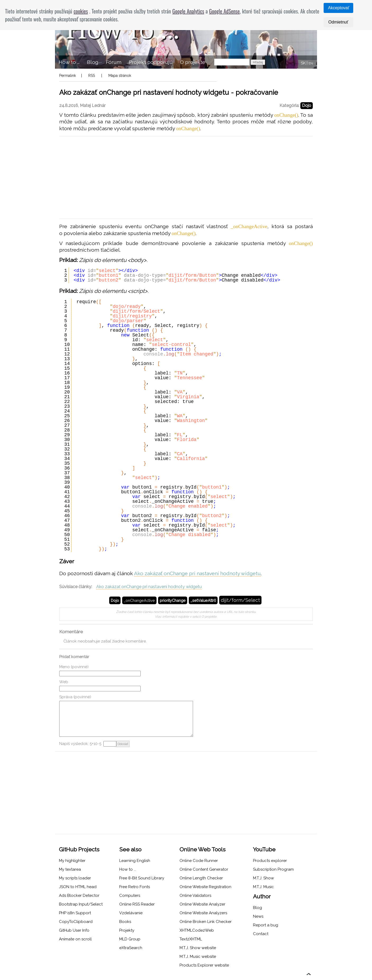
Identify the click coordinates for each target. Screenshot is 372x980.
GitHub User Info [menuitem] (74, 930)
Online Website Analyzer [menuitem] (202, 904)
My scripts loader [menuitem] (75, 878)
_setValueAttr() (203, 600)
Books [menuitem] (125, 922)
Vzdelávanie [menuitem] (131, 913)
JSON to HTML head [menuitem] (78, 887)
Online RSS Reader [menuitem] (137, 904)
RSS (92, 76)
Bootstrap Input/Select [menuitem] (81, 904)
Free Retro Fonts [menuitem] (135, 887)
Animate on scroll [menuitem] (75, 939)
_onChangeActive (139, 600)
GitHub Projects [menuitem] (79, 849)
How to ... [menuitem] (69, 62)
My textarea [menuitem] (70, 869)
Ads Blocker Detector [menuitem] (79, 895)
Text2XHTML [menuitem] (191, 939)
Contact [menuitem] (261, 934)
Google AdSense (224, 11)
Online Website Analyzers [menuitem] (203, 913)
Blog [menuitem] (93, 62)
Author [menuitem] (262, 896)
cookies (81, 11)
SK (303, 63)
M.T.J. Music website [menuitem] (198, 956)
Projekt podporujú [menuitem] (151, 62)
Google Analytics (188, 11)
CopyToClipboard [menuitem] (76, 922)
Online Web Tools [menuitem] (203, 849)
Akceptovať (339, 8)
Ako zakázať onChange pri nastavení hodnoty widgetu (197, 573)
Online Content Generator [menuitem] (204, 869)
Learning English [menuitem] (135, 861)
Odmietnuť (338, 22)
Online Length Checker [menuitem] (201, 878)
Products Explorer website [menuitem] (204, 965)
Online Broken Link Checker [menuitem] (206, 922)
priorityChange (173, 600)
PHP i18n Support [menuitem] (75, 913)
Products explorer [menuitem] (270, 861)
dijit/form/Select (240, 600)
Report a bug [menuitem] (266, 925)
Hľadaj (258, 62)
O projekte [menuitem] (193, 62)
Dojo (307, 105)
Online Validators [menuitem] (195, 895)
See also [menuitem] (130, 849)
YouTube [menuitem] (264, 849)
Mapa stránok (120, 76)
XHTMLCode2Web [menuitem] (197, 930)
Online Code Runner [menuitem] (199, 861)
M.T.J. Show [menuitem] (263, 878)
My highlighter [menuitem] (72, 861)
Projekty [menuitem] (127, 930)
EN (311, 64)
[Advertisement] (186, 177)
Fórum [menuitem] (114, 62)
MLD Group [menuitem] (130, 939)
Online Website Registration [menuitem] (205, 887)
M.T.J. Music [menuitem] (263, 887)
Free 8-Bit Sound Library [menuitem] (142, 878)
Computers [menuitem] (130, 895)
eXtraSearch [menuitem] (131, 948)
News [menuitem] (258, 916)
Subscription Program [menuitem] (273, 869)
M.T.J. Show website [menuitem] (198, 948)
